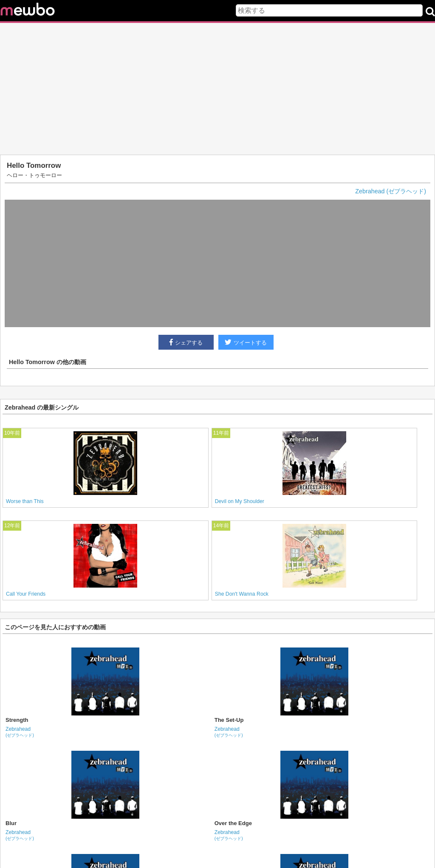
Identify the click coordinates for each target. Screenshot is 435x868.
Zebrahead (20, 732)
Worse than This (25, 501)
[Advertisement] (217, 89)
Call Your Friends (26, 594)
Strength (17, 720)
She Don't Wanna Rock (242, 594)
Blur (11, 823)
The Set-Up (229, 720)
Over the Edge (233, 823)
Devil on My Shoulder (240, 501)
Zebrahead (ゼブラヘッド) (391, 191)
